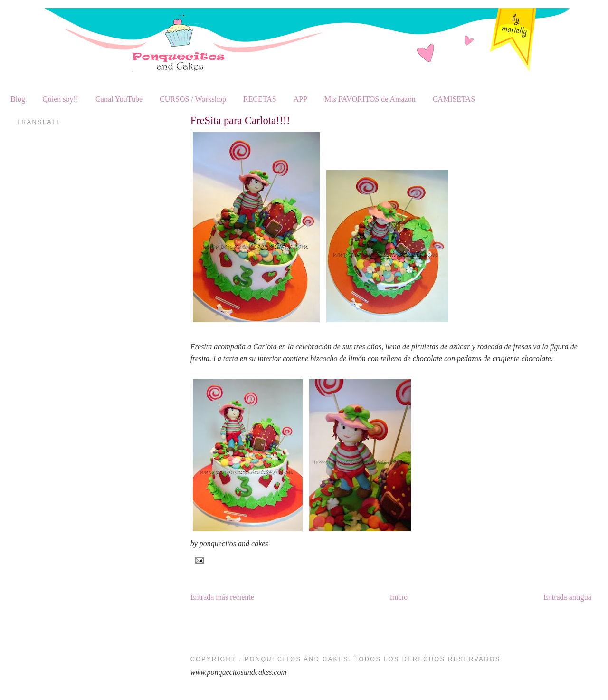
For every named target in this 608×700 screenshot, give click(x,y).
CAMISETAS (454, 99)
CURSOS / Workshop (193, 99)
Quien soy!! (60, 99)
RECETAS (260, 99)
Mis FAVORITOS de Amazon (370, 99)
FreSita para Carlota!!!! (240, 120)
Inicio (399, 597)
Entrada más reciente (222, 597)
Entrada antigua (567, 597)
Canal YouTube (119, 99)
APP (300, 99)
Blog (18, 99)
